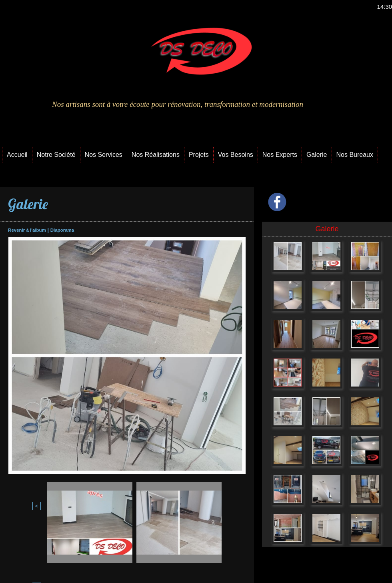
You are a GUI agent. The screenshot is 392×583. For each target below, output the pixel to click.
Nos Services (104, 155)
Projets (199, 155)
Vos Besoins (236, 155)
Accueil (17, 155)
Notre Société (56, 155)
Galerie (317, 155)
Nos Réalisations (156, 155)
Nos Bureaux (355, 155)
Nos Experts (280, 155)
